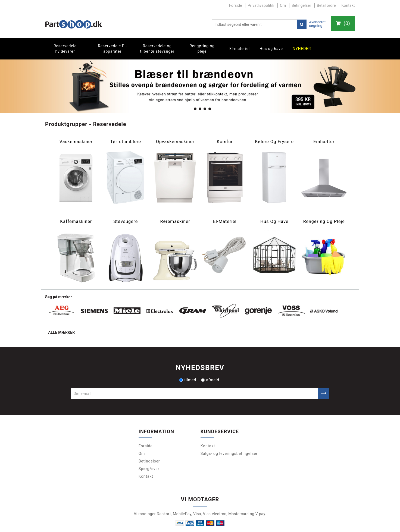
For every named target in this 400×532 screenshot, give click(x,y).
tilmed (188, 358)
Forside (236, 5)
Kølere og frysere (274, 142)
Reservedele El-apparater (112, 49)
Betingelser (301, 5)
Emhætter (324, 142)
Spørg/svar (149, 447)
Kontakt (348, 5)
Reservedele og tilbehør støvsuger (157, 49)
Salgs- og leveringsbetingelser (229, 432)
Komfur (225, 142)
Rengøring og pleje (202, 49)
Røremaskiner (175, 222)
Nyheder (302, 49)
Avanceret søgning (316, 24)
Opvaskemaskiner (175, 142)
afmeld (210, 358)
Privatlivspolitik (261, 5)
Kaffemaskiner (76, 222)
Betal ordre (326, 5)
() (342, 24)
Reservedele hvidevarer (65, 49)
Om (283, 5)
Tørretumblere (126, 142)
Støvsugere (126, 222)
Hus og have (271, 49)
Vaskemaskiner (76, 142)
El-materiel (240, 49)
